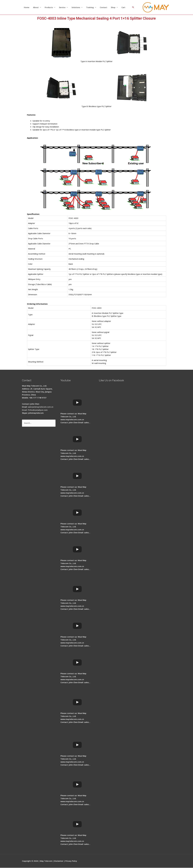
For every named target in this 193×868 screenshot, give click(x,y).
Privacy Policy (72, 861)
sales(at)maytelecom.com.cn (41, 407)
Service (62, 7)
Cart (123, 7)
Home (27, 7)
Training (90, 7)
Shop (113, 7)
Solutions (76, 7)
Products (49, 7)
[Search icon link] (133, 7)
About (36, 7)
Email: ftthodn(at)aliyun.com (35, 410)
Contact (104, 7)
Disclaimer (59, 861)
